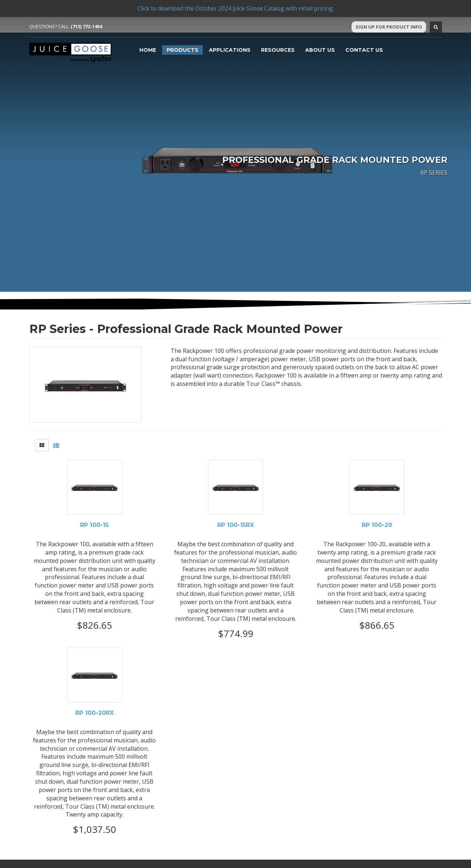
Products (182, 50)
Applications (230, 50)
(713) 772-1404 (86, 26)
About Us (320, 50)
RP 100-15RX (235, 525)
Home (148, 50)
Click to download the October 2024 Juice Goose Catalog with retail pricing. (236, 8)
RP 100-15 (94, 525)
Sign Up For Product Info (389, 27)
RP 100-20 (377, 525)
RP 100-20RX (94, 713)
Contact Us (364, 50)
